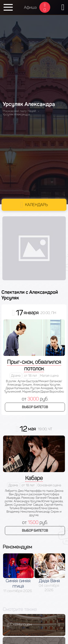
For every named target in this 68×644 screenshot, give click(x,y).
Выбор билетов (35, 407)
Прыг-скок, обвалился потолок (34, 365)
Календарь (36, 205)
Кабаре (34, 478)
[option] (18, 573)
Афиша (30, 7)
